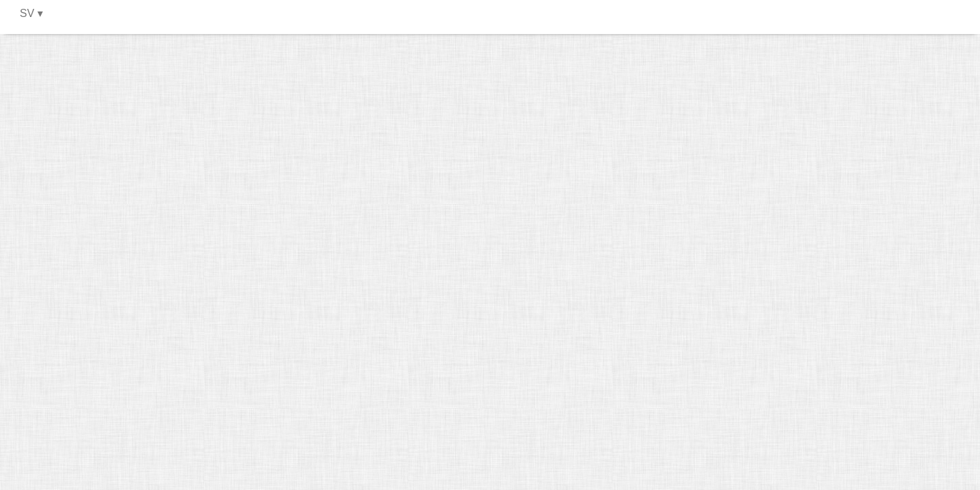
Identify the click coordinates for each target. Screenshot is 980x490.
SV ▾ (31, 13)
